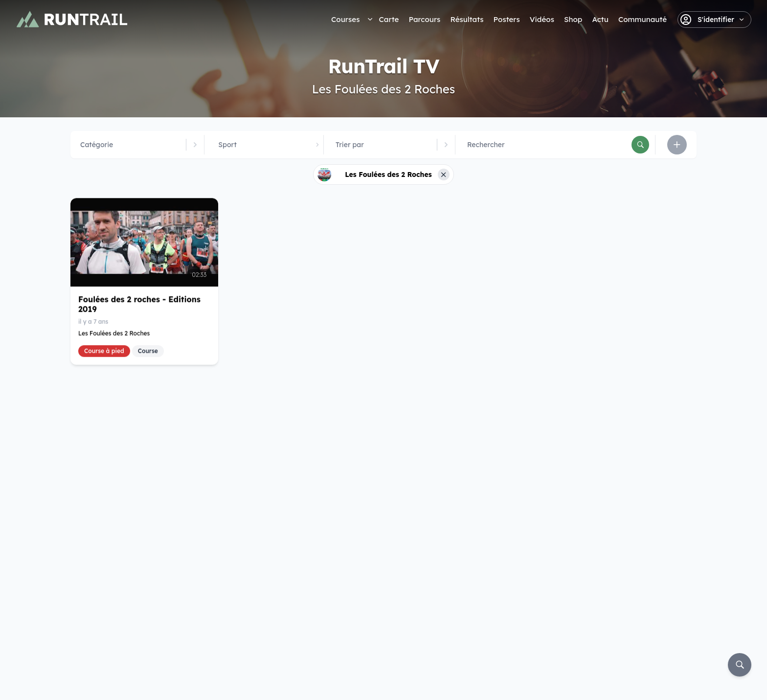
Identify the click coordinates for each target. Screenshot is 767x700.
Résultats (467, 19)
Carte (389, 19)
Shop (573, 19)
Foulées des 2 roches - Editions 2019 (139, 304)
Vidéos (542, 19)
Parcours (424, 19)
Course (148, 350)
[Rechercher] (640, 145)
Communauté (643, 19)
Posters (507, 19)
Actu (600, 19)
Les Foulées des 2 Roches (114, 333)
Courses (345, 19)
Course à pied (104, 350)
